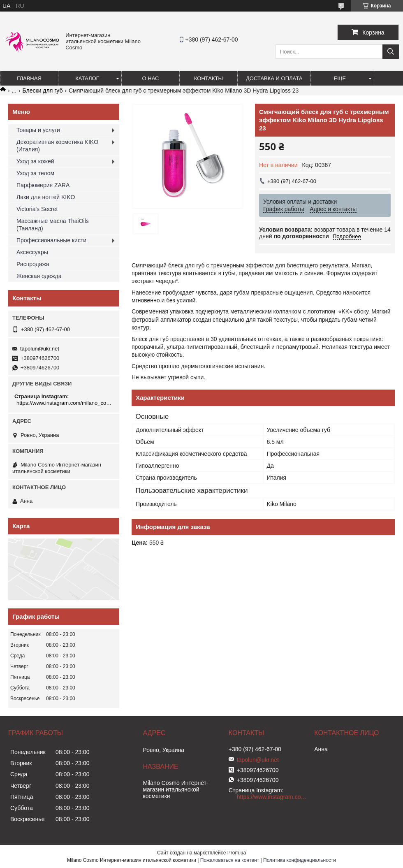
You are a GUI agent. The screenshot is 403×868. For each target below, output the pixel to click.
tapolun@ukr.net (40, 349)
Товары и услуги (38, 130)
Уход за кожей (35, 161)
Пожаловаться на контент (230, 860)
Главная (29, 78)
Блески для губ (43, 91)
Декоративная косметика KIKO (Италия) (57, 146)
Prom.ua (237, 853)
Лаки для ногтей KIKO (46, 197)
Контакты (208, 78)
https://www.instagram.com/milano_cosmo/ (65, 403)
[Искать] (391, 52)
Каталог (87, 78)
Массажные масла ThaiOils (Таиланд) (53, 225)
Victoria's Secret (37, 209)
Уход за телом (35, 173)
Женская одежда (39, 276)
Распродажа (33, 264)
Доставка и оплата (274, 78)
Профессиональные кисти (51, 240)
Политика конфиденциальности (300, 860)
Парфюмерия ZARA (43, 185)
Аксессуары (32, 252)
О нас (151, 78)
